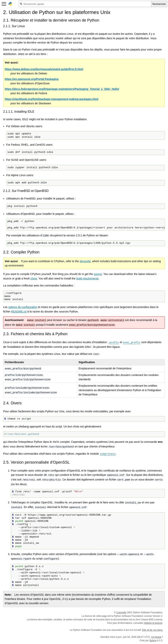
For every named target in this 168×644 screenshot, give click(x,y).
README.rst (19, 312)
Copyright (121, 613)
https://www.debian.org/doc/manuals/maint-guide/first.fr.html (44, 69)
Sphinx (153, 641)
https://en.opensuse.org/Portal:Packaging (32, 79)
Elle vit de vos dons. (153, 630)
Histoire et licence (153, 623)
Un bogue (156, 637)
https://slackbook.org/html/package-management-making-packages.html (52, 99)
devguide (85, 261)
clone (34, 278)
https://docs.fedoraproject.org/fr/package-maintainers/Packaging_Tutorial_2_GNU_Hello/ (62, 89)
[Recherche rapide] (85, 4)
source (98, 274)
